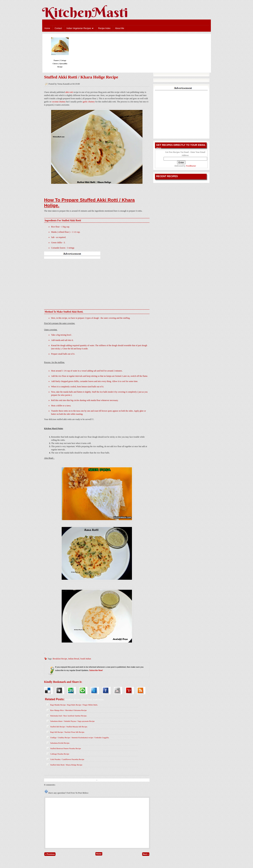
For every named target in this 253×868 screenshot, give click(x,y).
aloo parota (66, 395)
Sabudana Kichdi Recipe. (60, 743)
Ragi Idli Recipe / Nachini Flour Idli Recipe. (67, 732)
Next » (146, 854)
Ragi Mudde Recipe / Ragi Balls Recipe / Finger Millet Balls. (74, 705)
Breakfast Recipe (60, 659)
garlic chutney (89, 102)
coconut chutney (59, 102)
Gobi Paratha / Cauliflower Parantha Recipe (67, 759)
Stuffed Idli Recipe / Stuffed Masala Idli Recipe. (69, 727)
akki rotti (69, 92)
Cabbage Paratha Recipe (60, 754)
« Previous (50, 854)
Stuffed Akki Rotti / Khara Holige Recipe (81, 77)
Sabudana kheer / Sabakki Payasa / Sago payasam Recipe (72, 721)
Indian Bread (74, 659)
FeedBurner (191, 166)
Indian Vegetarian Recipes (80, 28)
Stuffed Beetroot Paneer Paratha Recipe (66, 748)
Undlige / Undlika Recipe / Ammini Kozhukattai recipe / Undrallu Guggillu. (80, 737)
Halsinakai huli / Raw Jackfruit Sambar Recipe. (69, 716)
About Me (120, 28)
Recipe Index (104, 28)
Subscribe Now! (96, 670)
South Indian (86, 659)
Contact (58, 28)
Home (47, 28)
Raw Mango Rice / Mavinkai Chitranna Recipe (68, 710)
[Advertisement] (97, 282)
